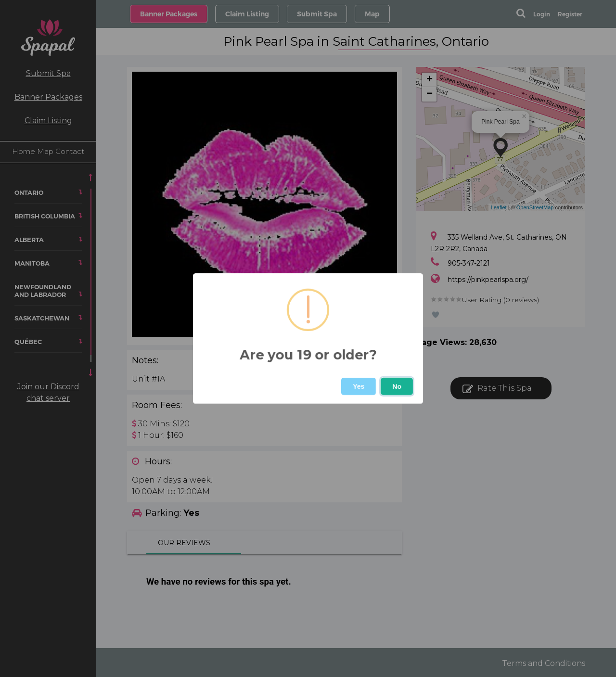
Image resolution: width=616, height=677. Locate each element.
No (397, 386)
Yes (359, 386)
